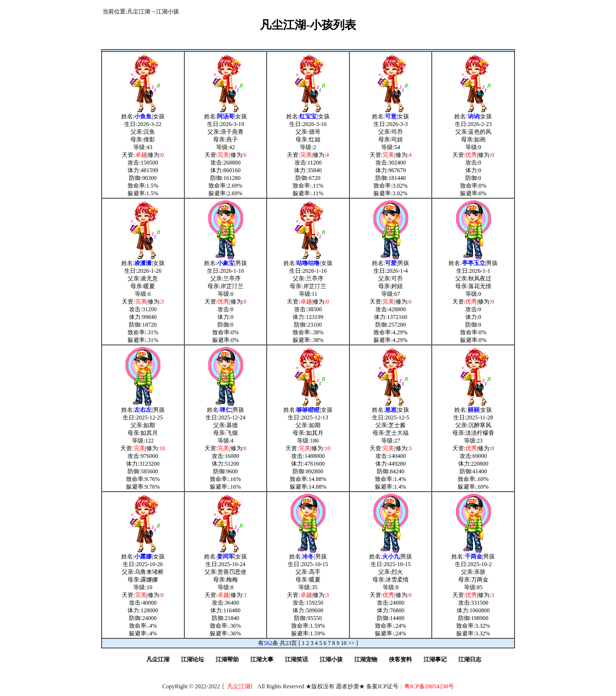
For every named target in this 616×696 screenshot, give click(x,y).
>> (351, 643)
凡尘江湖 (139, 12)
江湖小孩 (167, 12)
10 (344, 643)
